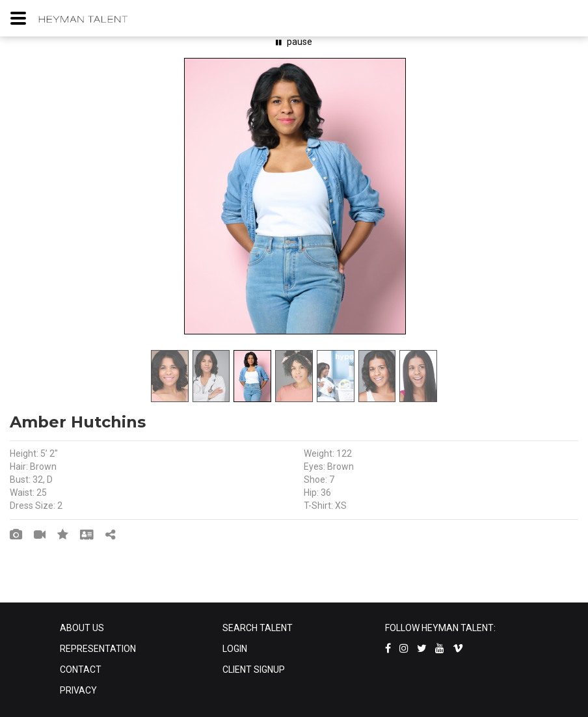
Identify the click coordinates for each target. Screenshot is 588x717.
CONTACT (81, 670)
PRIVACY (78, 690)
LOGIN (235, 649)
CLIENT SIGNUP (254, 670)
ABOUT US (82, 628)
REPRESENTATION (98, 649)
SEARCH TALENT (258, 628)
